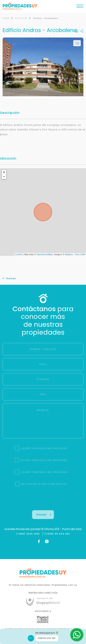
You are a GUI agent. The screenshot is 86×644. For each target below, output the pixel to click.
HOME (6, 18)
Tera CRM (80, 254)
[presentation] (43, 503)
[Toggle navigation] (80, 7)
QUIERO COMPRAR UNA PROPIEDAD (44, 472)
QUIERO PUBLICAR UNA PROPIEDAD (44, 460)
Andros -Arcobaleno (46, 18)
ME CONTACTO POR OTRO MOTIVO (44, 484)
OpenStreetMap (45, 254)
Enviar (44, 515)
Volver (10, 278)
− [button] (4, 177)
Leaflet (19, 254)
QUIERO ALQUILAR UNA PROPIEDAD (44, 448)
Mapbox (69, 254)
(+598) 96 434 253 (57, 534)
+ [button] (4, 172)
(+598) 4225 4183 (29, 534)
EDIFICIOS (21, 18)
